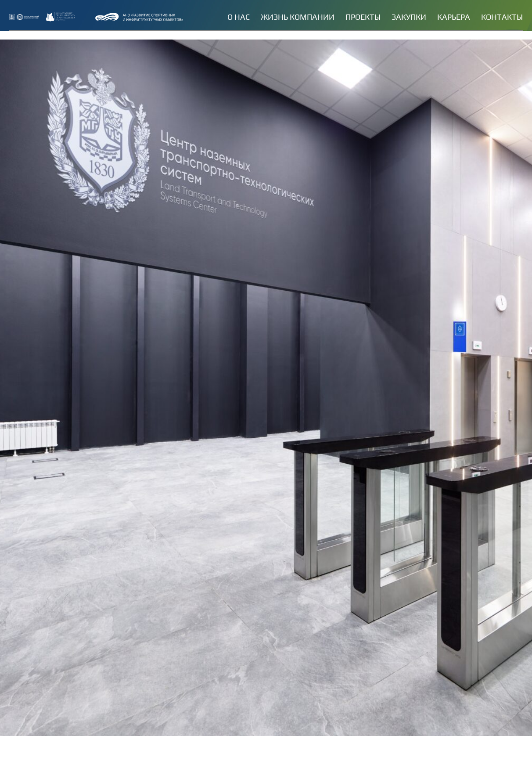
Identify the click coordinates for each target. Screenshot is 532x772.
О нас (239, 17)
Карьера (454, 17)
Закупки (409, 17)
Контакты (502, 17)
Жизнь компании (298, 17)
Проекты (363, 17)
